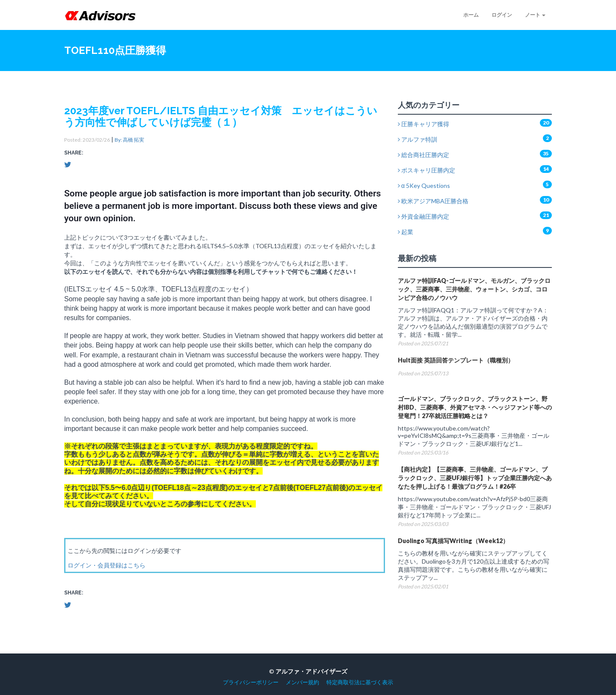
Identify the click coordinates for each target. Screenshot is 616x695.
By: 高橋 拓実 (129, 140)
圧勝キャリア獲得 (423, 124)
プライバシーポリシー (251, 682)
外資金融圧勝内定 (423, 216)
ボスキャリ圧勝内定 (426, 170)
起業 (406, 232)
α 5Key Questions (424, 186)
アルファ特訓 (418, 139)
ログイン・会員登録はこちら (107, 565)
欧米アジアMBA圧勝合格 (433, 201)
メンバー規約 (302, 682)
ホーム (471, 15)
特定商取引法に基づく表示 (360, 682)
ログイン (502, 15)
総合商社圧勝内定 (423, 155)
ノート (535, 15)
